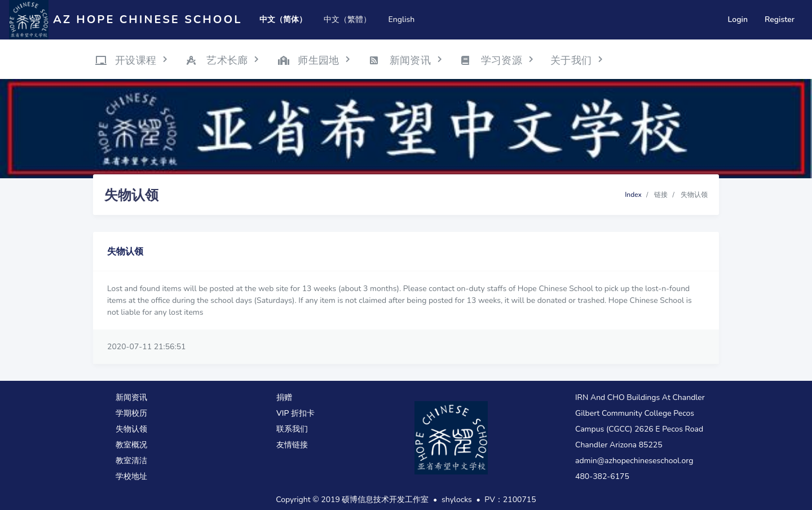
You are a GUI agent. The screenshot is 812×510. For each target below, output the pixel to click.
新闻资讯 (131, 397)
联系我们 (292, 429)
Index (633, 195)
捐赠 (284, 397)
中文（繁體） (347, 19)
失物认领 (131, 429)
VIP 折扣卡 (295, 413)
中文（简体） (283, 19)
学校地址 (131, 476)
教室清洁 (131, 461)
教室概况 (131, 445)
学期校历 (131, 413)
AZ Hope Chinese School (147, 19)
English (401, 19)
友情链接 (292, 445)
